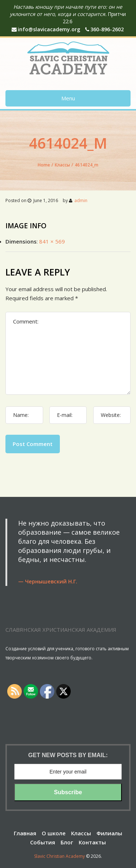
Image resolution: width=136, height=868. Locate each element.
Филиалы (109, 833)
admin (81, 200)
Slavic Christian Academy (59, 856)
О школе (54, 833)
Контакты (92, 842)
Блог (67, 842)
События (43, 842)
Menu (68, 98)
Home (44, 165)
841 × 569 (52, 241)
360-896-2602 (104, 29)
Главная (25, 833)
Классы (62, 165)
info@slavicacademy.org (46, 29)
